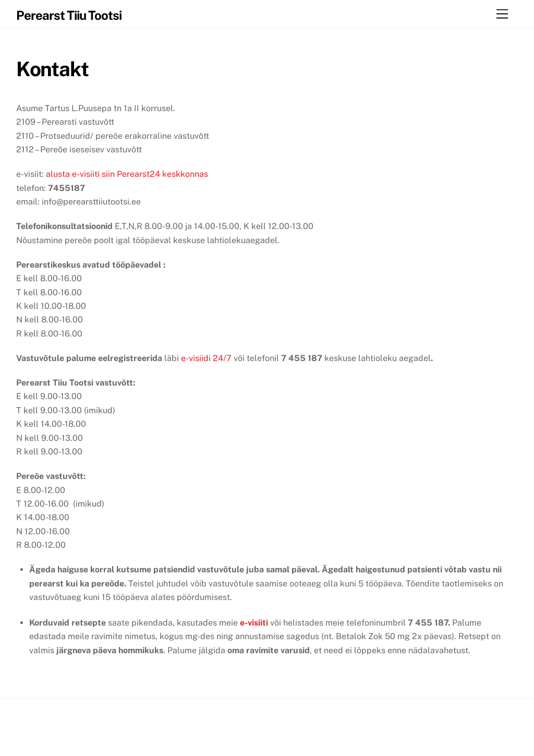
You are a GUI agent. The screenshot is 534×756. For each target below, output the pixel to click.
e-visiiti (254, 623)
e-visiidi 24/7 (206, 358)
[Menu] (502, 14)
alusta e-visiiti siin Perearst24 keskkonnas (127, 174)
